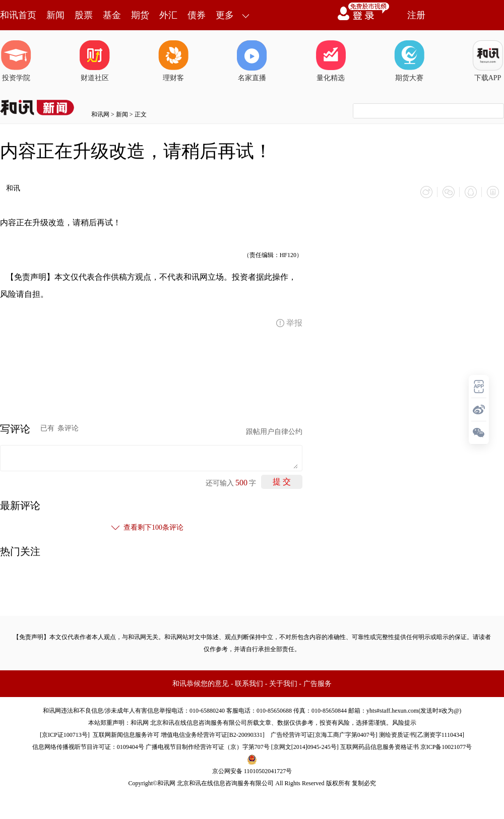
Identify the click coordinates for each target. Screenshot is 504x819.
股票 (84, 15)
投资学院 (16, 61)
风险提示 (404, 723)
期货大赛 (409, 61)
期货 (140, 15)
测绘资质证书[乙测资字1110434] (422, 735)
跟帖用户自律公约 (274, 432)
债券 (197, 15)
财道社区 (95, 61)
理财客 (173, 61)
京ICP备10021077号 (446, 747)
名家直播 (252, 61)
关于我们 (283, 684)
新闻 (55, 15)
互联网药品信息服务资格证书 (380, 747)
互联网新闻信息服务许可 (126, 735)
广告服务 (318, 684)
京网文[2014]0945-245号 (305, 747)
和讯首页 (18, 15)
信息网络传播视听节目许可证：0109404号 (88, 747)
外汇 (168, 15)
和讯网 (100, 114)
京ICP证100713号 (65, 735)
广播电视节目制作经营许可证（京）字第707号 (208, 747)
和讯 (13, 188)
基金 (112, 15)
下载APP (488, 61)
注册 (416, 15)
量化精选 (331, 61)
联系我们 (249, 684)
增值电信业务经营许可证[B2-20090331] (213, 735)
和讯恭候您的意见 (201, 684)
